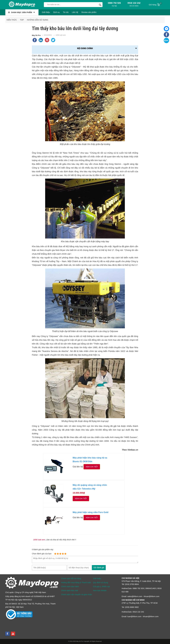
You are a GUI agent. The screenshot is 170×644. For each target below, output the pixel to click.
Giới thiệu (46, 12)
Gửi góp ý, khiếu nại (101, 587)
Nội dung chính (85, 48)
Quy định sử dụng (100, 583)
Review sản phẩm (89, 12)
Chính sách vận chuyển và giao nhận (77, 594)
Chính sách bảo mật (70, 590)
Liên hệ (75, 12)
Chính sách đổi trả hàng (71, 579)
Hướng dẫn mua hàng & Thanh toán (76, 583)
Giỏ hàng (155, 4)
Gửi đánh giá (99, 568)
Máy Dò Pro (36, 35)
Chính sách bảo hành (70, 587)
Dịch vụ (57, 12)
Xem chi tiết (92, 467)
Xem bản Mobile (100, 590)
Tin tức (66, 12)
